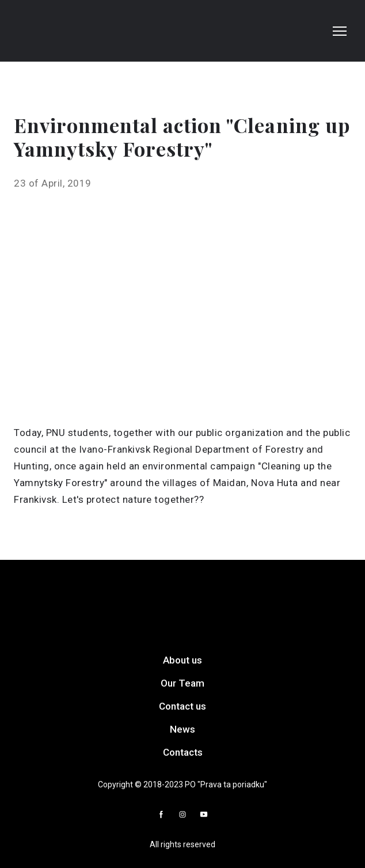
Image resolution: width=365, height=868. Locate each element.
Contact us (182, 706)
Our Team (182, 683)
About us (182, 660)
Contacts (183, 752)
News (182, 729)
